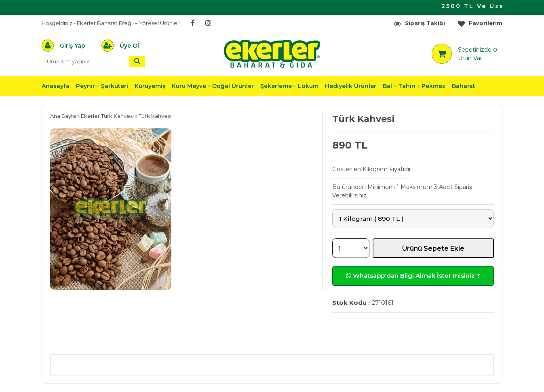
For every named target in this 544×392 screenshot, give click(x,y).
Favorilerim (480, 23)
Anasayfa (56, 86)
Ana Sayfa (63, 116)
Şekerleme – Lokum (289, 86)
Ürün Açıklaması (92, 343)
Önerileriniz (171, 343)
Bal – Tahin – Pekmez (414, 86)
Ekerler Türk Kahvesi (107, 116)
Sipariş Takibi (419, 23)
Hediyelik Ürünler (351, 86)
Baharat (464, 86)
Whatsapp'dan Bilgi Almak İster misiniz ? (413, 276)
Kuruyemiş (150, 86)
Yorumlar (358, 343)
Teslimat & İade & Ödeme (267, 343)
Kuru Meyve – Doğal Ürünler (213, 86)
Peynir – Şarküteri (102, 86)
